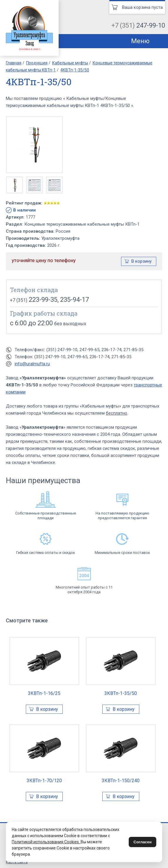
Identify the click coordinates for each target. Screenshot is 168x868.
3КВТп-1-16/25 (44, 693)
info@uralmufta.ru (32, 364)
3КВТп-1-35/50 (121, 693)
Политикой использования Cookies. (46, 842)
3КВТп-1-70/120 (44, 781)
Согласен (142, 842)
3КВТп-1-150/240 (121, 781)
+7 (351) (138, 25)
